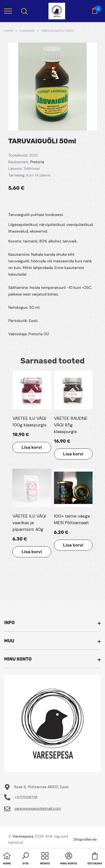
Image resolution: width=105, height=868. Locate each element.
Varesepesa (23, 836)
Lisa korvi (32, 447)
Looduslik (27, 31)
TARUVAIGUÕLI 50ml (57, 31)
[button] (25, 859)
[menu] (8, 11)
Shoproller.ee (85, 839)
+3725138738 (26, 797)
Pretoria (37, 162)
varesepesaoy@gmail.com (38, 808)
